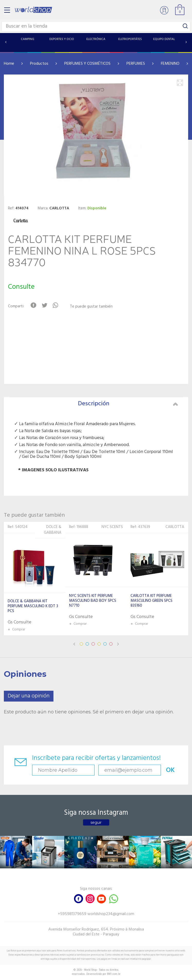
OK (170, 770)
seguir (96, 822)
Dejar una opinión (29, 696)
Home (9, 64)
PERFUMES (136, 64)
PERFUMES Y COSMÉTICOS (87, 64)
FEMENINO (170, 64)
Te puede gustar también (91, 307)
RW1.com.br (114, 974)
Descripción (128, 404)
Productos (39, 64)
